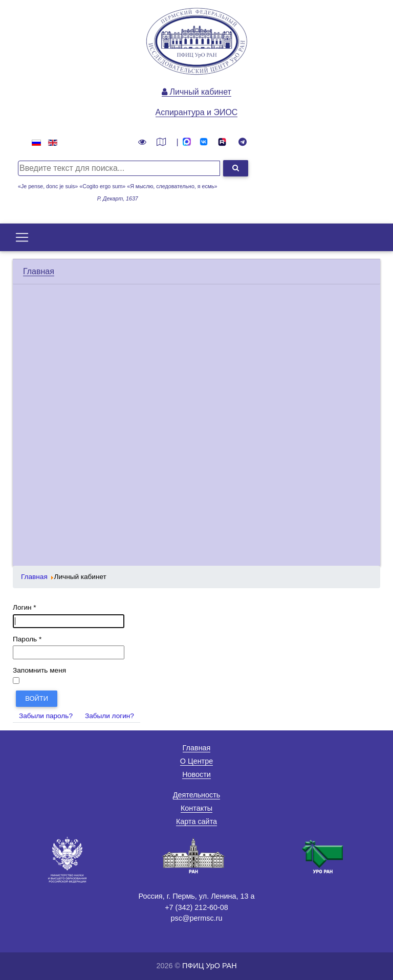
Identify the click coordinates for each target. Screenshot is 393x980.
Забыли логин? (110, 716)
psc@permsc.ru (197, 918)
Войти (37, 698)
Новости (196, 774)
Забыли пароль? (46, 716)
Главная (39, 271)
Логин (25, 607)
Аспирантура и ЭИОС (197, 112)
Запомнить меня (39, 670)
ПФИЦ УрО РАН (210, 966)
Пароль (27, 639)
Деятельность (197, 795)
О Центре (196, 761)
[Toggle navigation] (22, 237)
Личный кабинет (196, 92)
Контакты (196, 808)
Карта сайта (196, 821)
